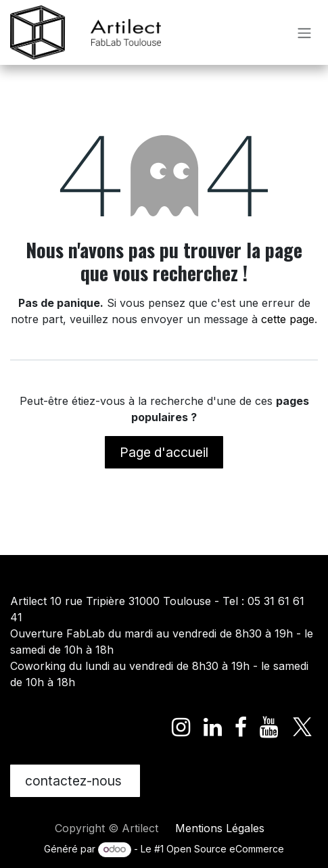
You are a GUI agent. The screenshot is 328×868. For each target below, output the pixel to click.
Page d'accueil (164, 452)
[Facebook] (241, 727)
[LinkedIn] (213, 727)
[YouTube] (269, 727)
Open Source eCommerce (225, 849)
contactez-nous (75, 781)
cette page (288, 319)
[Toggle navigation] (304, 32)
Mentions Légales (220, 828)
